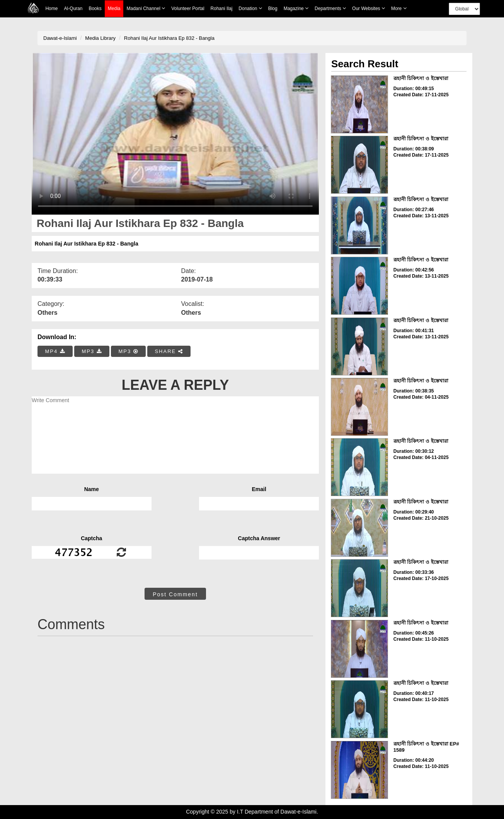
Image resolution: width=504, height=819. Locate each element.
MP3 (92, 351)
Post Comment (175, 594)
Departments (330, 8)
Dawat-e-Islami (60, 38)
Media (114, 9)
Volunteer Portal (188, 9)
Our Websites (369, 8)
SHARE (169, 351)
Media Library (100, 38)
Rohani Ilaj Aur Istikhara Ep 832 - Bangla (169, 38)
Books (95, 9)
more (399, 8)
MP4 (55, 351)
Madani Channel (146, 8)
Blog (273, 9)
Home (51, 9)
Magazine (296, 8)
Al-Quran (73, 9)
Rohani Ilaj (222, 9)
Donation (250, 8)
